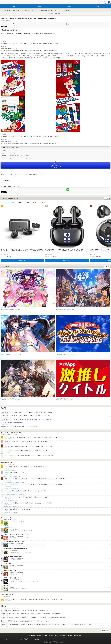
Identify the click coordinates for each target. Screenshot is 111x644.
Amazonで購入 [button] (22, 260)
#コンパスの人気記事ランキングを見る (9, 470)
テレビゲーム (42, 202)
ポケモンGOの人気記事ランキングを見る (10, 501)
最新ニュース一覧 (29, 10)
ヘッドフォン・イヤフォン (9, 202)
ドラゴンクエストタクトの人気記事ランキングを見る (12, 507)
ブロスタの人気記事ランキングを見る (9, 513)
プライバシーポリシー (53, 636)
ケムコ (3, 183)
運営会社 (45, 636)
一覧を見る (107, 198)
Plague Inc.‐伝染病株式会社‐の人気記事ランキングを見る (13, 495)
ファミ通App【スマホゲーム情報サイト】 (14, 10)
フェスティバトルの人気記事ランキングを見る (11, 489)
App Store (55, 166)
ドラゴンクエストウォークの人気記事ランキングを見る (13, 483)
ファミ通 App (6, 2)
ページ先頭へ (106, 631)
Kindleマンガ (21, 202)
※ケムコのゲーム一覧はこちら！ (10, 49)
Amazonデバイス (32, 202)
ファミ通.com (70, 636)
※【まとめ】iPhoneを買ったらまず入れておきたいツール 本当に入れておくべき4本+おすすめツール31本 (30, 43)
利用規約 (39, 636)
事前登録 (51, 13)
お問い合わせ (33, 636)
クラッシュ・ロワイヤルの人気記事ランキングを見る (12, 477)
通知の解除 (63, 636)
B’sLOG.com (78, 636)
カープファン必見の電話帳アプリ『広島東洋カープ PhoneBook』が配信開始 (52, 10)
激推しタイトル (59, 13)
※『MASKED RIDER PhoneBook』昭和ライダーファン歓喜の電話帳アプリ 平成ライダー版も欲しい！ (29, 51)
